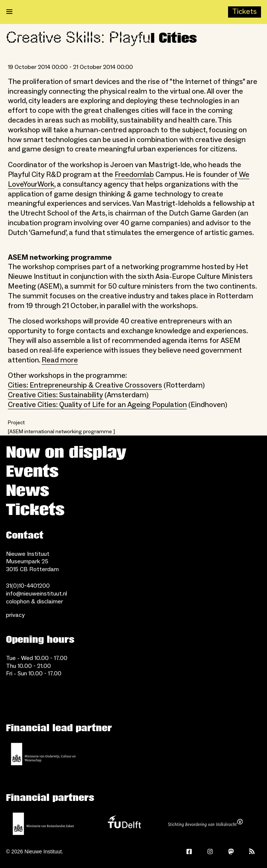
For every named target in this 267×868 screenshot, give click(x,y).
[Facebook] (189, 852)
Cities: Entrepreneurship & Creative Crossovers (85, 385)
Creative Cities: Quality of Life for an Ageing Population (97, 405)
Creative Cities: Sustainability (55, 395)
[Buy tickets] (245, 12)
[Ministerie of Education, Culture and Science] (43, 754)
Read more (60, 360)
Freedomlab (134, 175)
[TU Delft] (124, 824)
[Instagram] (210, 852)
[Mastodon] (231, 852)
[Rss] (252, 852)
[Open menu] (9, 12)
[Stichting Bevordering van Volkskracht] (205, 824)
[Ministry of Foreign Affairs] (43, 824)
